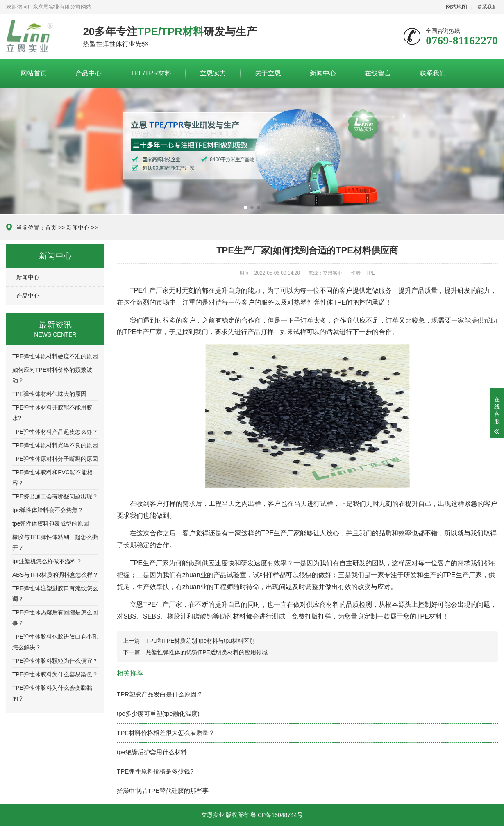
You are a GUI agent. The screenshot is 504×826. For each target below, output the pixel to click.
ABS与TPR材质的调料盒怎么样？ (55, 575)
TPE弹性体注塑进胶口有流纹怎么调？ (55, 594)
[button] (245, 207)
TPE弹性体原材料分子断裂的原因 (55, 459)
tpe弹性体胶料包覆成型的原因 (51, 523)
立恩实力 (213, 73)
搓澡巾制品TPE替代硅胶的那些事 (163, 791)
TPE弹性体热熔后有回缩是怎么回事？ (55, 618)
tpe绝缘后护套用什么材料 (152, 752)
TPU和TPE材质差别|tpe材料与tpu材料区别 (200, 641)
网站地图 (456, 7)
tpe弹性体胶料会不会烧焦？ (48, 510)
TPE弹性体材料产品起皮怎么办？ (55, 432)
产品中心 (89, 73)
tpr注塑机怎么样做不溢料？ (47, 561)
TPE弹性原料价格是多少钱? (155, 771)
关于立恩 (268, 73)
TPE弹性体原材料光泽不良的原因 (55, 445)
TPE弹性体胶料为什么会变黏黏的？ (52, 693)
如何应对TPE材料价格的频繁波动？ (52, 375)
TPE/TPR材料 (151, 73)
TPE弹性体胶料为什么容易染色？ (55, 674)
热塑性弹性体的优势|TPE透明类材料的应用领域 (207, 652)
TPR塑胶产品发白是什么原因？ (160, 694)
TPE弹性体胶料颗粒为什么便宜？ (55, 661)
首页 (51, 228)
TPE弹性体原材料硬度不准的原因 (55, 356)
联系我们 (487, 7)
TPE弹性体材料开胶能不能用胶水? (52, 413)
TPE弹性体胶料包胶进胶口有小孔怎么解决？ (55, 642)
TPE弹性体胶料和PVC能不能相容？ (52, 478)
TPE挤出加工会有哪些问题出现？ (55, 496)
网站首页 (34, 73)
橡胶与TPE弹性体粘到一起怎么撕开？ (55, 542)
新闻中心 (323, 73)
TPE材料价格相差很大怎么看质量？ (166, 733)
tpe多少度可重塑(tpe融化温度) (158, 713)
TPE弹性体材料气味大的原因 (49, 394)
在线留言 (378, 73)
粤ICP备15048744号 (277, 815)
